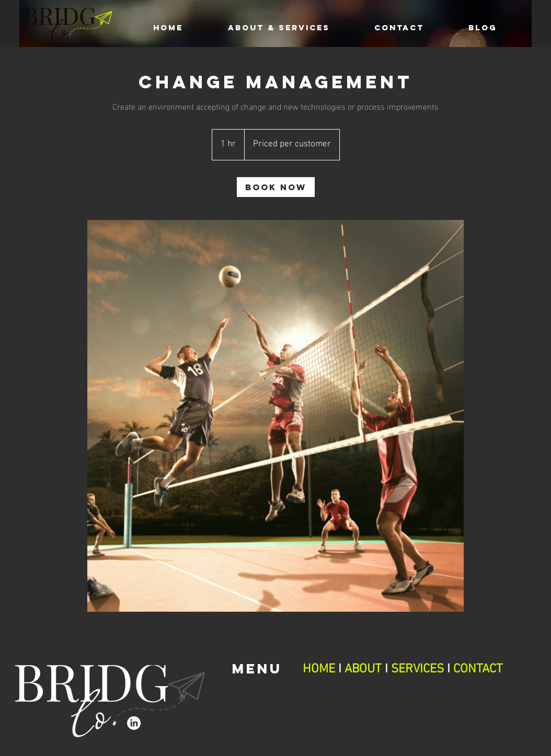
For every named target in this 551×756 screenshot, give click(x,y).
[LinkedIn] (134, 723)
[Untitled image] (275, 416)
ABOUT (363, 669)
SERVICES (417, 669)
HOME (320, 669)
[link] (276, 187)
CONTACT (478, 669)
